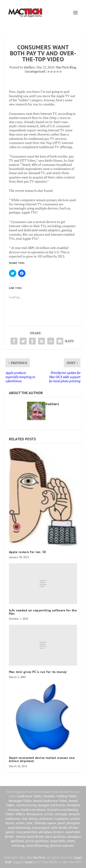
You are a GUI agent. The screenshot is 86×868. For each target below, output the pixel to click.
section (75, 819)
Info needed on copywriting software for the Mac (43, 612)
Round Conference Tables (50, 801)
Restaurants (35, 814)
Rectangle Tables (20, 801)
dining (33, 819)
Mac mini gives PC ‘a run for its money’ (38, 672)
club (25, 819)
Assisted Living (26, 805)
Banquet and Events (52, 805)
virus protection (27, 832)
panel (61, 823)
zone (29, 823)
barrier (10, 823)
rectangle (61, 814)
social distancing (19, 828)
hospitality (62, 819)
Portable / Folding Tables (60, 796)
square (52, 823)
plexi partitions (56, 837)
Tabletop (40, 823)
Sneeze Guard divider (30, 837)
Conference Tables (29, 796)
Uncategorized (35, 71)
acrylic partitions (37, 841)
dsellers (29, 67)
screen (20, 823)
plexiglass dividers (51, 832)
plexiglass (73, 823)
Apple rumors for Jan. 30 (28, 552)
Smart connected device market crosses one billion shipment (42, 759)
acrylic (49, 814)
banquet (74, 814)
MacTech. (40, 857)
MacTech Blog (66, 67)
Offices (21, 814)
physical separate (62, 845)
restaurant (46, 819)
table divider (59, 828)
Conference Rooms (33, 810)
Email (29, 862)
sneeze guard (41, 828)
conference (13, 819)
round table (58, 841)
